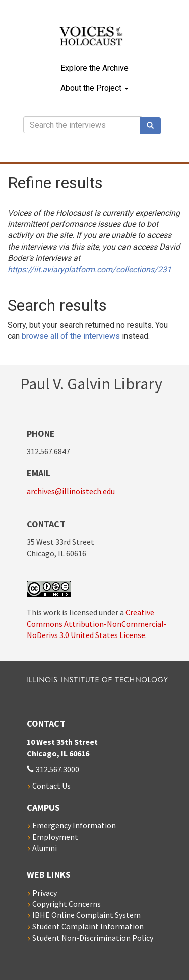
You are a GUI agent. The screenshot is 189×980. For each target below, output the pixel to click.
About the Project (94, 88)
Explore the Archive (94, 68)
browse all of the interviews (71, 336)
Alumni (45, 848)
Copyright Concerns (67, 904)
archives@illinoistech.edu (71, 491)
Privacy (45, 893)
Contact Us (51, 786)
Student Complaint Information (88, 926)
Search (154, 126)
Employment (55, 837)
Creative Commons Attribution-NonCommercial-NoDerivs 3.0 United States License (97, 624)
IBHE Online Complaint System (86, 915)
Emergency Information (74, 825)
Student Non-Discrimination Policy (93, 938)
